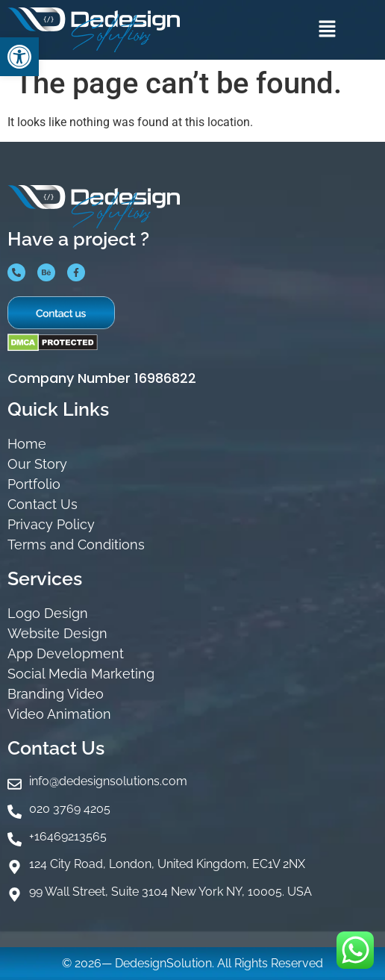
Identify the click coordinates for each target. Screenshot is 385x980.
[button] (327, 30)
